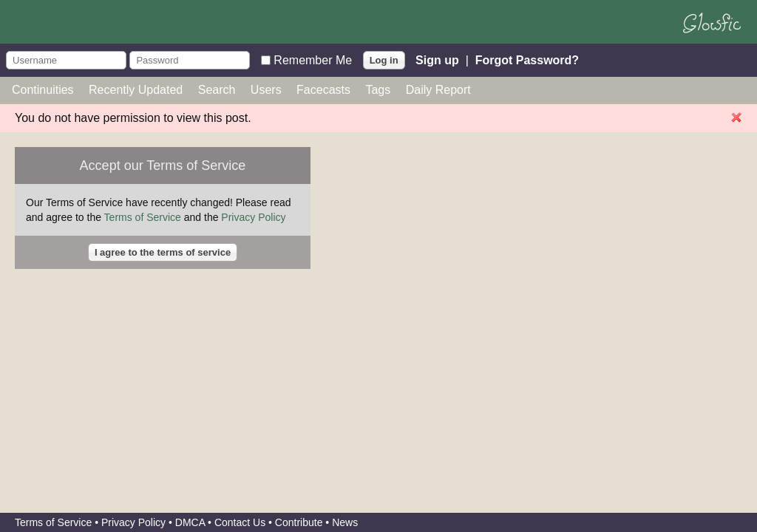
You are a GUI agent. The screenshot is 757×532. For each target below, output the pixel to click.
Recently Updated (136, 90)
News (345, 522)
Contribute (299, 522)
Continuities (43, 90)
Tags (378, 90)
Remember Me (313, 59)
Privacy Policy (253, 217)
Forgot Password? (527, 59)
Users (266, 90)
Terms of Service (143, 217)
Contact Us (240, 522)
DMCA (190, 522)
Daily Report (438, 90)
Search (217, 90)
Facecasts (323, 90)
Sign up (437, 59)
